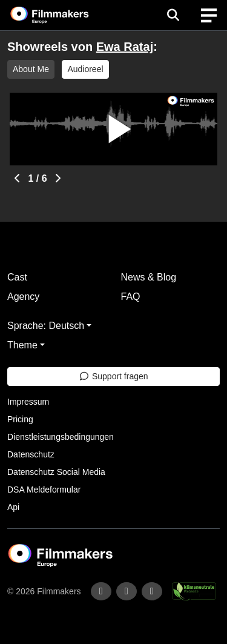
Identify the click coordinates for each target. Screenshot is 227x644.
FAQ (131, 297)
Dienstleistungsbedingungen (61, 437)
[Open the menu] (173, 15)
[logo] (64, 15)
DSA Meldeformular (44, 490)
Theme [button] (22, 345)
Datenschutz (31, 454)
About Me (31, 69)
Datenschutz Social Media (56, 472)
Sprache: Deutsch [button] (46, 326)
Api (13, 507)
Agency (23, 297)
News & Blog (149, 277)
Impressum (28, 402)
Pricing (20, 419)
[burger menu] (209, 15)
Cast (17, 277)
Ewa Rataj (125, 47)
